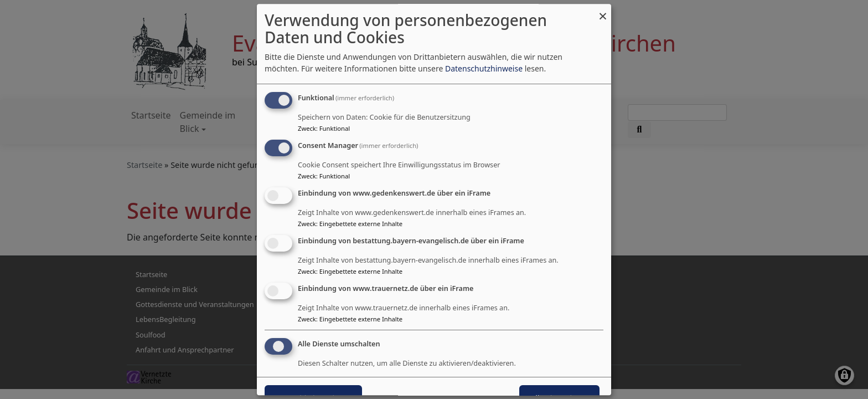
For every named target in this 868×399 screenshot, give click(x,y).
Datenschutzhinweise (484, 69)
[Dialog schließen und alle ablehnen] (603, 11)
